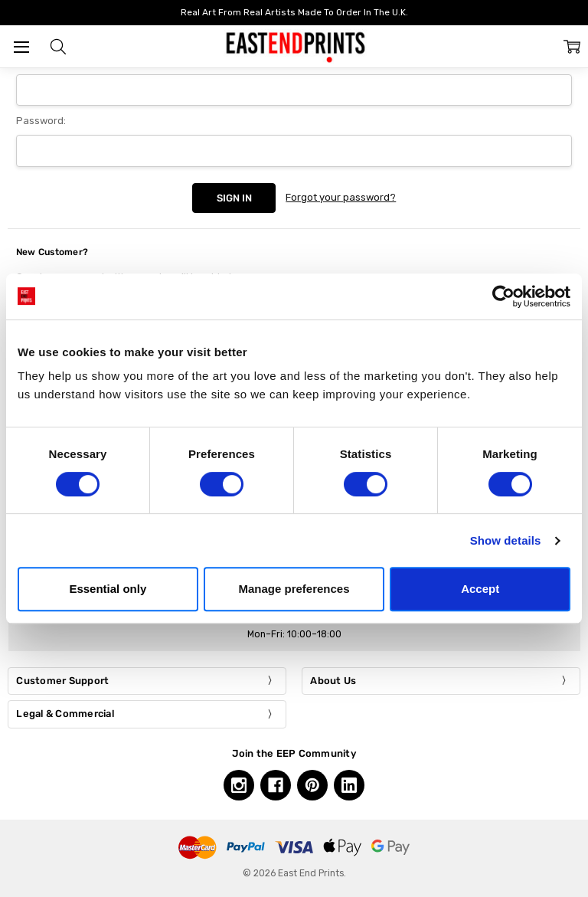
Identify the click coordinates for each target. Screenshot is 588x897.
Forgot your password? (341, 197)
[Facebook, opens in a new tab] (276, 785)
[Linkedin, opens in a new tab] (349, 785)
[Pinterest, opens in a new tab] (312, 785)
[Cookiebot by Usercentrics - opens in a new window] (503, 296)
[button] (58, 47)
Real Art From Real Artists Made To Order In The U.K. (294, 12)
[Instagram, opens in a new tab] (239, 785)
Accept (480, 589)
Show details (506, 540)
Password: (41, 121)
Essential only (108, 589)
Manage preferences (294, 589)
